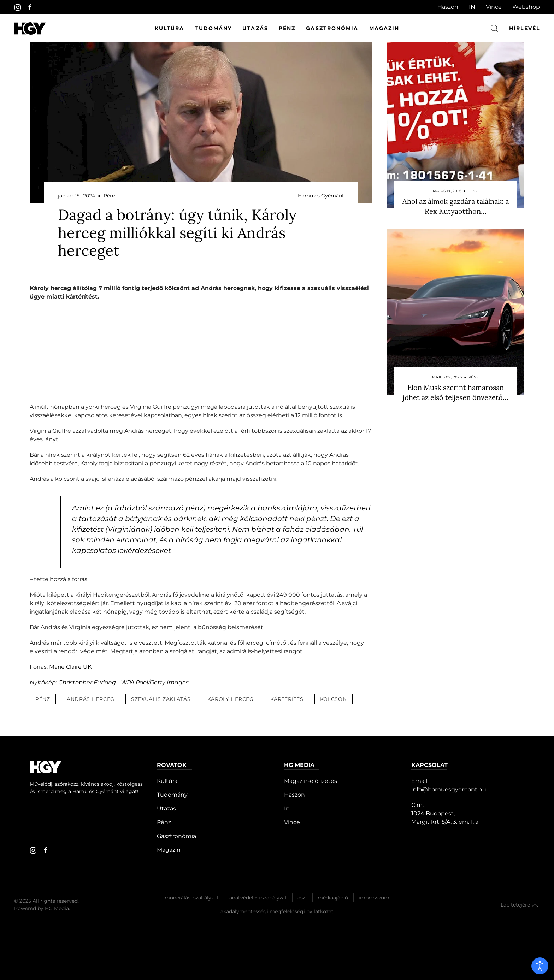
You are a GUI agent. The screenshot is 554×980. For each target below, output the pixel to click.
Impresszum (374, 898)
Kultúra (170, 28)
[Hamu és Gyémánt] (30, 28)
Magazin (384, 28)
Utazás (255, 28)
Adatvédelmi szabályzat (258, 898)
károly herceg (231, 699)
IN (472, 7)
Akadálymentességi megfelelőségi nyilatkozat (277, 911)
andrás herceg (91, 699)
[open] (540, 966)
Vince (494, 7)
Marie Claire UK (70, 667)
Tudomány (213, 28)
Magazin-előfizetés (311, 781)
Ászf (302, 898)
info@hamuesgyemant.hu (449, 789)
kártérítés (287, 699)
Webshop (526, 7)
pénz (43, 699)
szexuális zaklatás (161, 699)
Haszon (448, 7)
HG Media (57, 908)
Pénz (287, 28)
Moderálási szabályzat (192, 898)
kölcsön (334, 699)
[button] (535, 905)
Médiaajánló (333, 898)
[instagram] (18, 7)
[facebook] (30, 7)
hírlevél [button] (524, 28)
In (287, 808)
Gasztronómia (332, 28)
